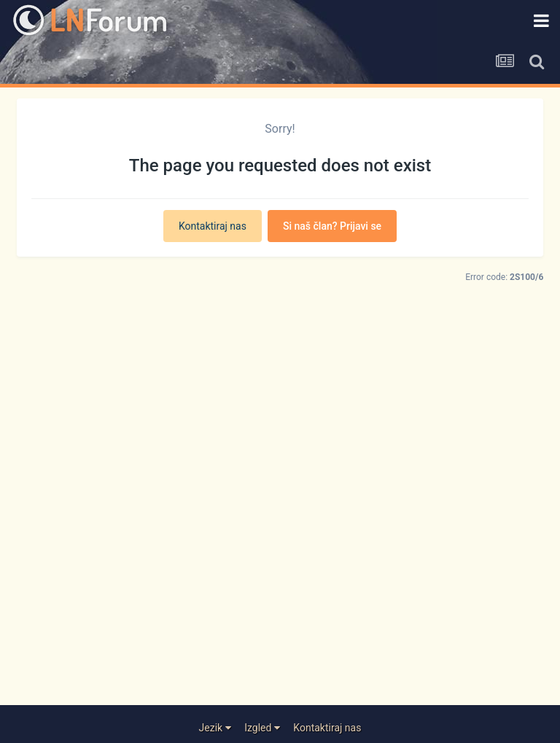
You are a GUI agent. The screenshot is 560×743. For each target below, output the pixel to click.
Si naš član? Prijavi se (332, 226)
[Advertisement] (280, 530)
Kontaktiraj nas (213, 226)
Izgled (262, 728)
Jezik (215, 728)
